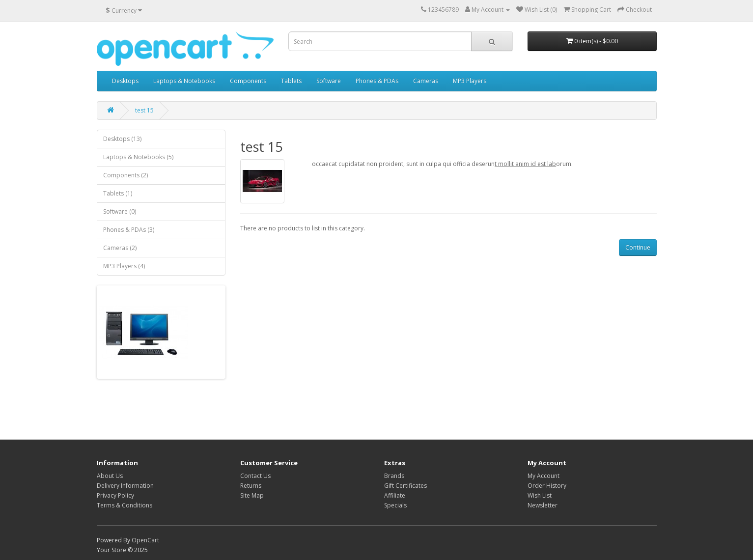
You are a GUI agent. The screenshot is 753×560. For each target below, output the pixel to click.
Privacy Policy (115, 495)
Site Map (252, 495)
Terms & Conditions (125, 505)
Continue (638, 247)
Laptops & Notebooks (184, 81)
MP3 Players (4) (124, 266)
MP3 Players (470, 81)
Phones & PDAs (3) (129, 230)
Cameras (426, 81)
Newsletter (543, 505)
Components (248, 81)
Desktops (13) (122, 139)
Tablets (291, 81)
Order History (547, 486)
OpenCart (145, 540)
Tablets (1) (118, 193)
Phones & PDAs (377, 81)
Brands (394, 476)
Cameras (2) (120, 248)
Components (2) (125, 175)
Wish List (540, 495)
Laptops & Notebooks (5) (138, 157)
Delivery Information (125, 486)
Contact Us (255, 476)
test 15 (144, 110)
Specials (395, 505)
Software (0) (120, 211)
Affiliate (395, 495)
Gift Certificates (405, 486)
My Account (544, 476)
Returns (251, 486)
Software (329, 81)
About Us (110, 476)
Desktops (125, 81)
